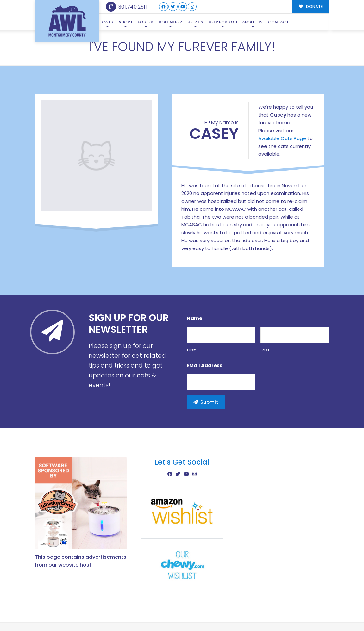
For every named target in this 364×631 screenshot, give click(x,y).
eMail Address (205, 335)
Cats (107, 22)
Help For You (223, 22)
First (191, 319)
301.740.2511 (126, 7)
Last (265, 319)
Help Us (195, 22)
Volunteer (170, 22)
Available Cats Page (282, 108)
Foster (145, 22)
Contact (278, 22)
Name (195, 288)
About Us (252, 22)
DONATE (311, 6)
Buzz (204, 615)
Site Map (316, 614)
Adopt (126, 22)
